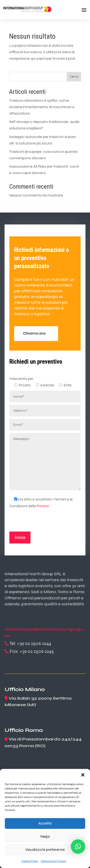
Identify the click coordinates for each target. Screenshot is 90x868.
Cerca (74, 77)
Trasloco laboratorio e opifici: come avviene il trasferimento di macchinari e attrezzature (42, 107)
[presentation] (46, 522)
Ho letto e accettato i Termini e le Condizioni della (41, 502)
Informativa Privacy (54, 861)
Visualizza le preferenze (45, 850)
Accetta (45, 823)
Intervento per (21, 379)
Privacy (43, 506)
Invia (20, 537)
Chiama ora (34, 333)
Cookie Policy (30, 861)
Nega (45, 836)
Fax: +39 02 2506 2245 (32, 651)
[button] (83, 775)
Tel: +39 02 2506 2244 (30, 643)
